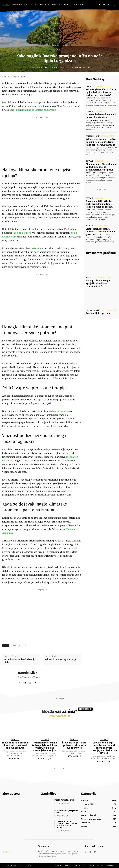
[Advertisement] (42, 141)
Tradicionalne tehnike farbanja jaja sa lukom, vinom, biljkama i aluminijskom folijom (45, 747)
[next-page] (63, 768)
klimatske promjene (18, 645)
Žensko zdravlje (93, 136)
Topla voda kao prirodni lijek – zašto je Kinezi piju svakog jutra (15, 745)
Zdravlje (55, 45)
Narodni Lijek (41, 68)
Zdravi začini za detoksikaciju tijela (19, 661)
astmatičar (38, 248)
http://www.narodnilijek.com (29, 677)
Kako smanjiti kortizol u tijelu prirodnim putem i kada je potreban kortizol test (99, 206)
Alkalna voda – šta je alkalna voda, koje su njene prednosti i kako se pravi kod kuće (101, 168)
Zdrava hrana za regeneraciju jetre (61, 661)
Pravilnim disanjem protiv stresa (66, 812)
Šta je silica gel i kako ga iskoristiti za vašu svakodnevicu (74, 745)
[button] (114, 5)
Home (5, 77)
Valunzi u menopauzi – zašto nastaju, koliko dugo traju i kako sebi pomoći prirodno (101, 142)
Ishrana (89, 86)
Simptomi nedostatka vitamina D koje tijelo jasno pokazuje (100, 232)
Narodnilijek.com (20, 866)
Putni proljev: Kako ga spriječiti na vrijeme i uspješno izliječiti (98, 283)
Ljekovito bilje (93, 310)
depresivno (63, 411)
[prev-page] (55, 768)
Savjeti (64, 45)
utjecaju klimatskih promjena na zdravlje (33, 110)
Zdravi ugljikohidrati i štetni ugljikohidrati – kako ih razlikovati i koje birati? (101, 92)
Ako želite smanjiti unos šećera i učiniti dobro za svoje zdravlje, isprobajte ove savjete (104, 748)
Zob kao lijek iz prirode (98, 313)
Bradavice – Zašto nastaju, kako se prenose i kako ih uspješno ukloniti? (66, 825)
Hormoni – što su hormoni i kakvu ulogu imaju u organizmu (101, 117)
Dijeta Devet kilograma (65, 800)
